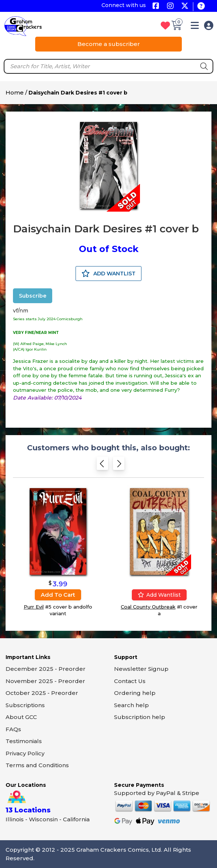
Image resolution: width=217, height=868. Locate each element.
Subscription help (140, 717)
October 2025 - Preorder (42, 693)
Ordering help (135, 693)
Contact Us (130, 681)
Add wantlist (159, 595)
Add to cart (58, 595)
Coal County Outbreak (148, 607)
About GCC (21, 717)
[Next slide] (119, 466)
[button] (195, 27)
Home (15, 92)
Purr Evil (34, 607)
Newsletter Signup (141, 669)
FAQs (13, 729)
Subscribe (33, 296)
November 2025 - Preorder (45, 681)
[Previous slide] (102, 466)
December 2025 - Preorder (46, 669)
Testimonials (24, 741)
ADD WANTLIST (108, 274)
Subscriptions (25, 705)
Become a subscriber (109, 44)
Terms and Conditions (37, 765)
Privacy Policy (25, 753)
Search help (131, 705)
